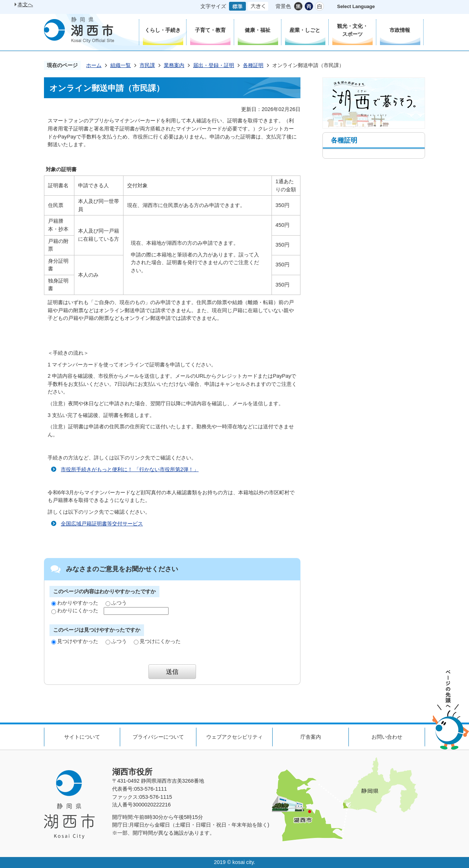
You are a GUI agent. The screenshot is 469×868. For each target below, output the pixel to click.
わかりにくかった (75, 610)
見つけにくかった (157, 641)
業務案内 (174, 65)
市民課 (147, 65)
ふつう (116, 603)
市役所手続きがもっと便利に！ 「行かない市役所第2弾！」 (130, 469)
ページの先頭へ (451, 710)
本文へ (25, 4)
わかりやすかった (75, 603)
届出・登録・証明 (214, 65)
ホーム (94, 65)
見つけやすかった (75, 641)
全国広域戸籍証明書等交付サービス (102, 524)
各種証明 (253, 65)
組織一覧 (121, 65)
